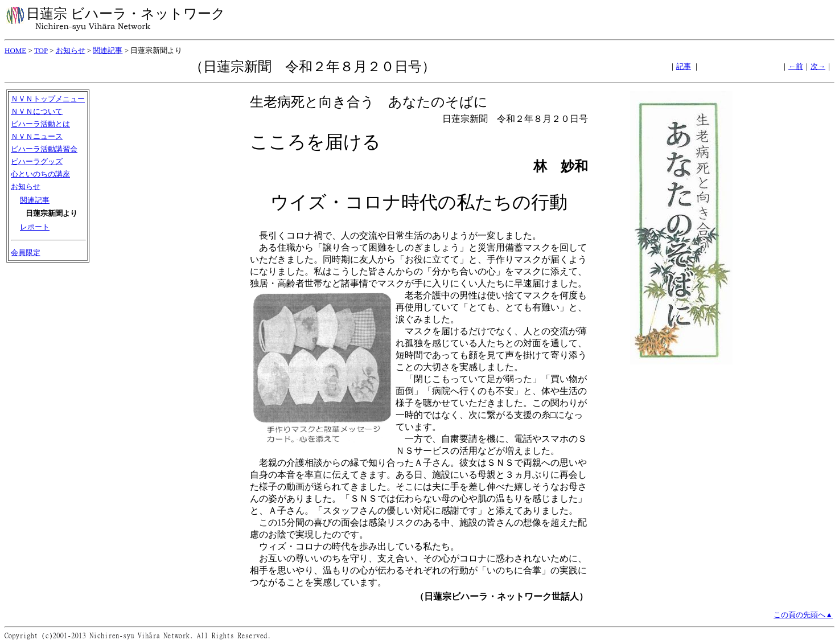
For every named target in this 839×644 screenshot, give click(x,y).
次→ (818, 66)
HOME (15, 50)
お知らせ (71, 50)
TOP (41, 50)
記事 (684, 66)
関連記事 (108, 50)
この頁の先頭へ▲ (803, 615)
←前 (796, 66)
